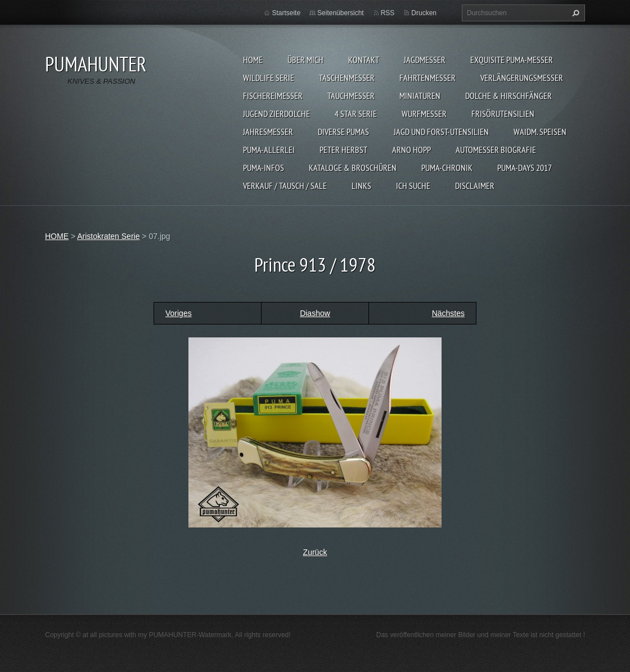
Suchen (574, 13)
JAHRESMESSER (268, 132)
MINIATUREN (420, 96)
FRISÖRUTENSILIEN (503, 114)
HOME (253, 60)
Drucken (424, 13)
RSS (388, 13)
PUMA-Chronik (447, 168)
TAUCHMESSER (351, 96)
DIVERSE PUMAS (343, 132)
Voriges (179, 313)
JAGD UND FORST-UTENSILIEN (441, 132)
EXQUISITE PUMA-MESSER (512, 60)
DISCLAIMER (475, 186)
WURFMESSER (424, 114)
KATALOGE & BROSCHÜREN (353, 168)
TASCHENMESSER (347, 78)
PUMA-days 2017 (525, 168)
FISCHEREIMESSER (273, 96)
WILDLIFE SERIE (269, 78)
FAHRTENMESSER (427, 78)
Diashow (315, 313)
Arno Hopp (411, 150)
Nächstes (448, 313)
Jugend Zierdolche (276, 114)
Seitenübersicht (341, 13)
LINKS (361, 186)
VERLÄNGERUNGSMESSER (522, 78)
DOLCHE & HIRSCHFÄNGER (508, 96)
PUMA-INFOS (264, 168)
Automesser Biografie (496, 150)
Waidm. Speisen (540, 132)
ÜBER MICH (305, 60)
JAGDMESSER (425, 60)
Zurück (315, 552)
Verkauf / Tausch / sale (285, 186)
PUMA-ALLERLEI (269, 150)
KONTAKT (364, 60)
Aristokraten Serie (108, 236)
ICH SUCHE (413, 186)
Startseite (286, 13)
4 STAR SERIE (356, 114)
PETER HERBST (343, 150)
